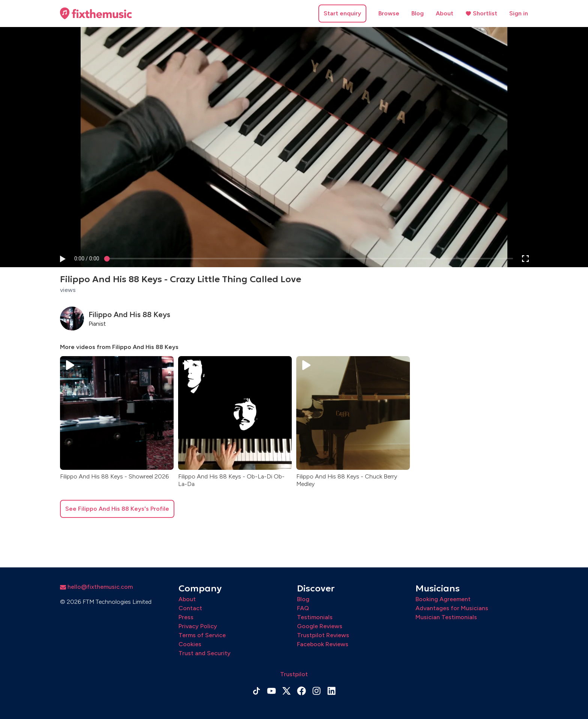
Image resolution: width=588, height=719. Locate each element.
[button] (62, 259)
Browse (389, 13)
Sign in (519, 13)
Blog (418, 13)
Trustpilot (294, 674)
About (445, 13)
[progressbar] (87, 259)
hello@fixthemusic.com (96, 587)
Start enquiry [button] (342, 13)
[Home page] (96, 14)
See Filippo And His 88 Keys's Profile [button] (117, 509)
